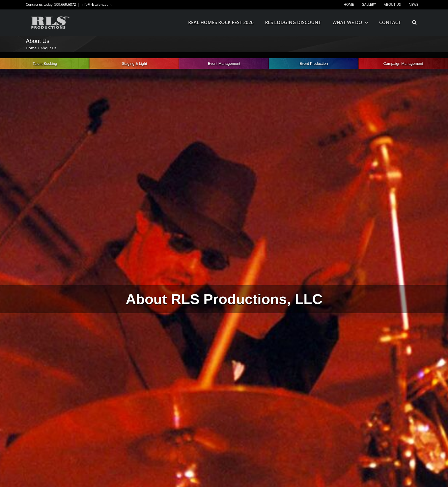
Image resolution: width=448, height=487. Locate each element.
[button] (414, 22)
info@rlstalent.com (97, 4)
